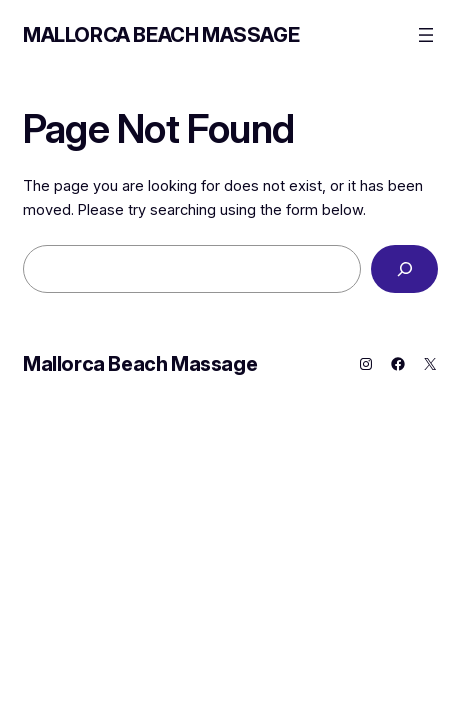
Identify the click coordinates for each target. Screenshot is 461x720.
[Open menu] (426, 35)
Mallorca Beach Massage (161, 35)
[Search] (404, 268)
